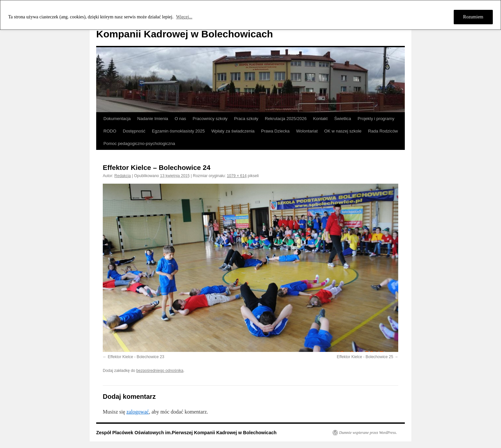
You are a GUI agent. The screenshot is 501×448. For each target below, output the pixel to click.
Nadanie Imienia (153, 119)
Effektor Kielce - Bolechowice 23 (136, 357)
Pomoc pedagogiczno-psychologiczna (139, 143)
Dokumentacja (117, 119)
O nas (180, 119)
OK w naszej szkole (343, 131)
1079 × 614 (237, 176)
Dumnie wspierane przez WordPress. (368, 433)
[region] (250, 15)
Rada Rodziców (383, 131)
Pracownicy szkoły (210, 119)
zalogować (138, 412)
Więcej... (184, 17)
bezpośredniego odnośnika (160, 371)
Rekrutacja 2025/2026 (286, 119)
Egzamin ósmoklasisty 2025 (178, 131)
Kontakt (320, 119)
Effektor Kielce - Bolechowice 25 (365, 357)
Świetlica (343, 119)
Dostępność (134, 131)
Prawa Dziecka (275, 131)
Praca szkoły (246, 119)
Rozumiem (473, 17)
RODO (110, 131)
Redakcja (122, 176)
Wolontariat (307, 131)
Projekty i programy (376, 119)
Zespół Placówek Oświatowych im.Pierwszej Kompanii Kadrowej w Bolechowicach (186, 433)
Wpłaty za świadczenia (233, 131)
